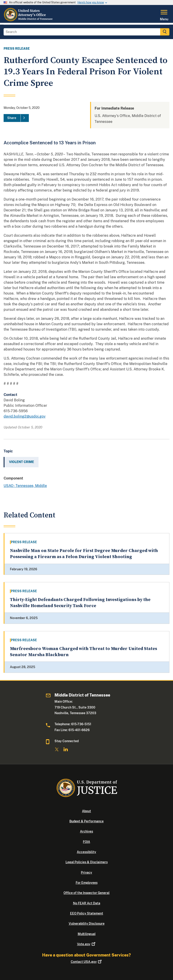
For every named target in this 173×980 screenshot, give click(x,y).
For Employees (87, 883)
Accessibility (86, 852)
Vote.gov (87, 944)
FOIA (86, 842)
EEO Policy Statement (87, 913)
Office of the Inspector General (86, 893)
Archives (86, 831)
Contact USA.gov (87, 962)
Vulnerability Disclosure (87, 924)
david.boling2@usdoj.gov (25, 416)
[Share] (16, 118)
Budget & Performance (86, 821)
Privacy (86, 872)
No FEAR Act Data (87, 903)
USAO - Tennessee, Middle (25, 486)
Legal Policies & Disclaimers (87, 862)
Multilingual (87, 934)
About (86, 811)
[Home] (29, 20)
